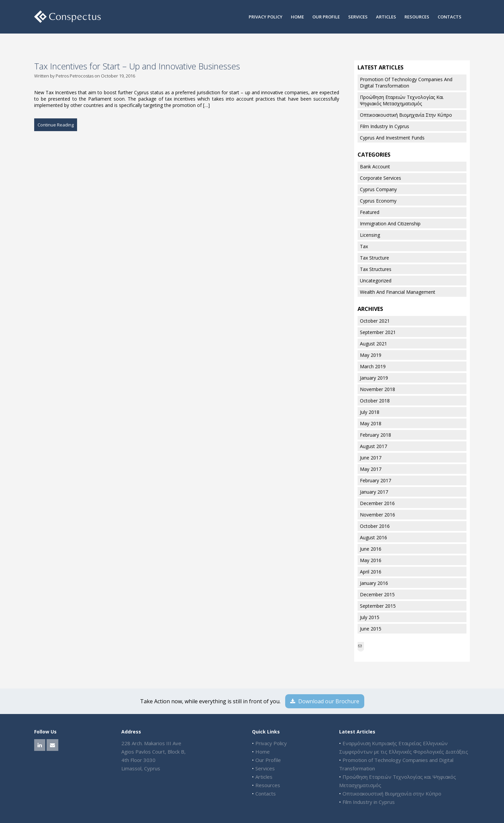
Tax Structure (374, 258)
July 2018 (370, 412)
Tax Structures (376, 269)
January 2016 (374, 583)
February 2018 (375, 435)
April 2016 (371, 572)
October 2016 (375, 526)
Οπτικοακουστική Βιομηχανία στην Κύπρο (406, 115)
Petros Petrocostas (75, 76)
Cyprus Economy (378, 201)
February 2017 (375, 480)
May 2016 (371, 560)
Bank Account (375, 167)
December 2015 (377, 594)
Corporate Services (381, 178)
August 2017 (373, 446)
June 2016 (371, 549)
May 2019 (371, 355)
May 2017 (371, 469)
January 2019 (374, 378)
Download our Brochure (325, 701)
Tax (364, 246)
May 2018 (371, 423)
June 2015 (371, 629)
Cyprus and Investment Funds (392, 138)
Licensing (370, 235)
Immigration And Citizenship (390, 224)
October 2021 (375, 321)
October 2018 (375, 401)
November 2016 (377, 515)
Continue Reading (56, 125)
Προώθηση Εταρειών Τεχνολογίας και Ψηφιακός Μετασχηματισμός (402, 100)
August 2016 (373, 537)
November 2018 (377, 389)
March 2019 (373, 366)
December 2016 (377, 503)
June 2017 (371, 458)
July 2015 (370, 617)
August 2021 (373, 344)
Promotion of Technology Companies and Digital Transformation (406, 83)
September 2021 (378, 332)
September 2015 (378, 606)
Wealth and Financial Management (398, 292)
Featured (370, 212)
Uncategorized (376, 281)
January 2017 (374, 492)
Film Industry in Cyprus (385, 126)
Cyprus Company (378, 189)
